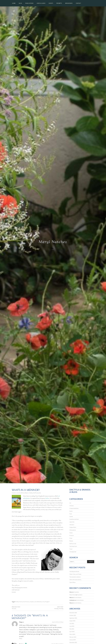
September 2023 (73, 618)
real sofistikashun (38, 602)
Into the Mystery (78, 597)
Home (14, 3)
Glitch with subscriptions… (76, 580)
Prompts (59, 3)
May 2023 (72, 629)
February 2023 (73, 637)
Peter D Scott (73, 595)
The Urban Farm (73, 546)
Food (71, 514)
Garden (71, 516)
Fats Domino (26, 602)
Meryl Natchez (53, 241)
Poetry (31, 493)
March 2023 (72, 634)
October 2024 (73, 615)
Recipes (71, 541)
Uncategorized (73, 552)
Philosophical (73, 530)
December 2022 (73, 642)
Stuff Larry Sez (37, 493)
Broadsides (69, 3)
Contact (79, 3)
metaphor (32, 602)
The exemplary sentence (75, 577)
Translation (76, 592)
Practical (72, 535)
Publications (29, 3)
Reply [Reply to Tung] (21, 638)
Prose (71, 538)
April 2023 (72, 632)
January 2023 (73, 640)
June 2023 (72, 626)
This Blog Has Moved (74, 571)
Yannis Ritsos (73, 582)
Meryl (26, 493)
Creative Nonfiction (74, 508)
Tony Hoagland (46, 602)
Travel (71, 549)
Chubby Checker (19, 602)
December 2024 (73, 613)
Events (51, 3)
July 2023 (72, 623)
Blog (20, 3)
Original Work (73, 527)
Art (70, 503)
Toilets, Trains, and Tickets (75, 574)
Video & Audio (41, 3)
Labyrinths (72, 522)
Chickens (72, 506)
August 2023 (72, 621)
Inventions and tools (74, 519)
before (47, 498)
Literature (72, 525)
